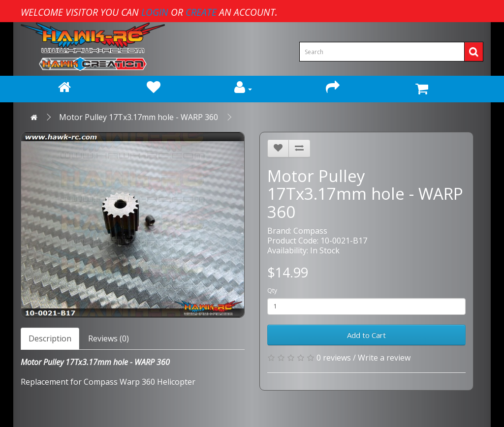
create (201, 12)
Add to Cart (366, 335)
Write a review (384, 358)
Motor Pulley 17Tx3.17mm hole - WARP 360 (139, 117)
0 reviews (334, 358)
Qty (272, 290)
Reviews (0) (109, 338)
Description (50, 338)
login (155, 12)
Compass (310, 231)
